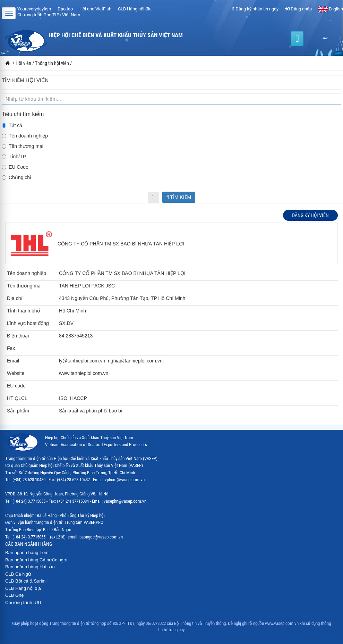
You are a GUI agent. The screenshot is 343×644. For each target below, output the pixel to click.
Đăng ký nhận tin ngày (255, 9)
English (331, 9)
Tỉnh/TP (14, 157)
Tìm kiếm (179, 197)
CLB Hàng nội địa (135, 9)
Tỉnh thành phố (23, 311)
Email (13, 361)
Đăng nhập (298, 9)
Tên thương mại (23, 146)
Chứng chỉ (16, 177)
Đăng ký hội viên (310, 215)
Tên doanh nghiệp (25, 136)
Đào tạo (65, 9)
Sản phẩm (18, 411)
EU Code (15, 167)
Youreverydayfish (34, 9)
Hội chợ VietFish (95, 9)
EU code (16, 386)
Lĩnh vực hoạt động (28, 323)
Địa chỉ (15, 298)
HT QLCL (17, 398)
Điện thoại (18, 336)
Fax (11, 348)
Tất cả (12, 125)
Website (16, 373)
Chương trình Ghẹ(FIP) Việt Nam (49, 15)
